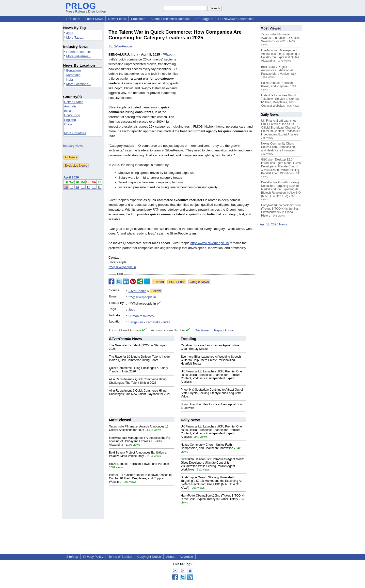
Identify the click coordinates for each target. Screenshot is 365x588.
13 (83, 187)
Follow (156, 291)
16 (66, 187)
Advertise (186, 557)
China (68, 124)
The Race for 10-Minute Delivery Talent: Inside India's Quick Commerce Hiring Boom (139, 358)
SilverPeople (123, 46)
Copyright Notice (149, 557)
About (170, 557)
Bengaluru (73, 70)
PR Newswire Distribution (236, 19)
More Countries (75, 133)
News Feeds (117, 19)
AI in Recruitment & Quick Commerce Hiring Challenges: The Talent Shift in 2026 (138, 381)
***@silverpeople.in (122, 267)
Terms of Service (120, 557)
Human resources (79, 52)
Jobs (70, 33)
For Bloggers (204, 19)
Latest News (94, 19)
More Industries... (79, 56)
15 (72, 187)
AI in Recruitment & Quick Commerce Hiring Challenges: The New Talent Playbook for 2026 (140, 392)
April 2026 (71, 177)
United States (74, 102)
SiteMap (72, 557)
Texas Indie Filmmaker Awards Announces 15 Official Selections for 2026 (139, 428)
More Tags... (75, 37)
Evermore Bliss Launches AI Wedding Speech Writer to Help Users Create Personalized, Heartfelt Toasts (211, 360)
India (69, 80)
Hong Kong (72, 115)
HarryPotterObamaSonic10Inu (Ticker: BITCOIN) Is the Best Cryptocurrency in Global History (213, 497)
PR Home (73, 19)
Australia (71, 106)
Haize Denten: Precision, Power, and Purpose (139, 464)
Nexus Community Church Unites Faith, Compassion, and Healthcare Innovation (207, 446)
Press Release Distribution (86, 10)
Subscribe (138, 19)
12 (88, 187)
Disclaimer (202, 330)
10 (99, 187)
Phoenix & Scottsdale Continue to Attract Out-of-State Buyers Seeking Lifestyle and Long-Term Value (212, 393)
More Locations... (79, 84)
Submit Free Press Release (170, 19)
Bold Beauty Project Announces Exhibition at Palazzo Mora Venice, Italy (138, 454)
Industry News (73, 146)
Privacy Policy (93, 557)
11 (94, 187)
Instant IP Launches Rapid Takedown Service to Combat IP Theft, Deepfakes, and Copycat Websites (140, 478)
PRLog (168, 54)
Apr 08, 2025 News (274, 224)
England (70, 120)
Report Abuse (224, 330)
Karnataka (73, 75)
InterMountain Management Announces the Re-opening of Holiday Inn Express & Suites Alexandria (140, 441)
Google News (199, 282)
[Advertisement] (218, 88)
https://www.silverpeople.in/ (210, 243)
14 (77, 187)
